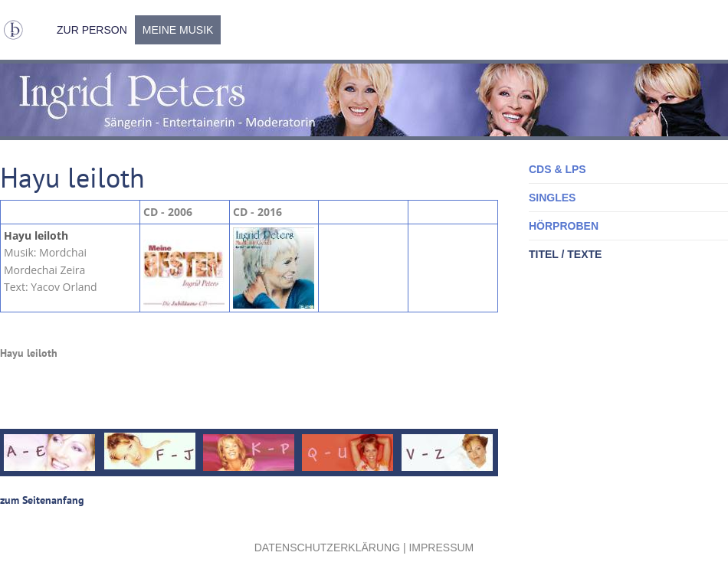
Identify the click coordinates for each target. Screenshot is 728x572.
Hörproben (564, 226)
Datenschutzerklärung (327, 547)
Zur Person (92, 30)
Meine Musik (178, 30)
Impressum (441, 547)
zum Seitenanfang (42, 500)
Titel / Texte (565, 254)
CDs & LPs (557, 169)
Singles (552, 198)
